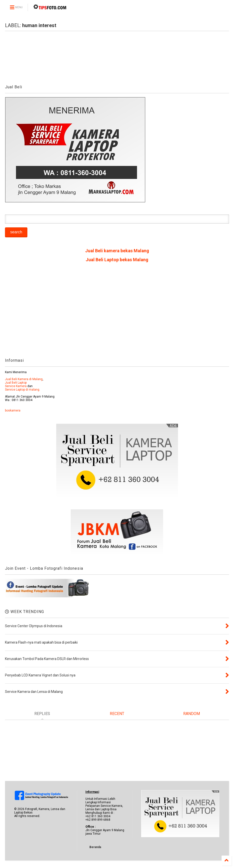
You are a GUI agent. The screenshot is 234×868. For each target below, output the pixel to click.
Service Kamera (16, 386)
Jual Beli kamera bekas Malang (117, 251)
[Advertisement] (117, 312)
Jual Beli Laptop (16, 383)
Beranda (95, 847)
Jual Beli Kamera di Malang (24, 379)
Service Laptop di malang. (23, 390)
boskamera (13, 410)
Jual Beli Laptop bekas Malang (117, 260)
